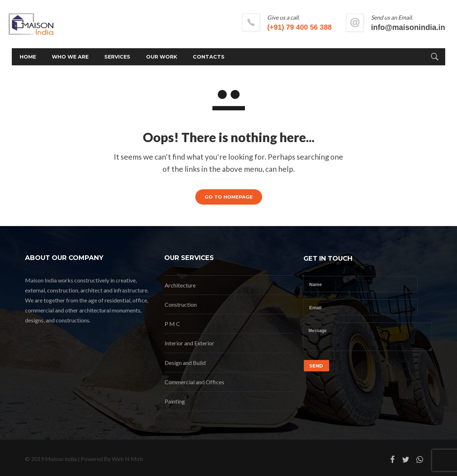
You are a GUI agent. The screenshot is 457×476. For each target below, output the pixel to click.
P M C (172, 324)
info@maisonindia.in (395, 27)
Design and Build (185, 363)
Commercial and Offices (194, 382)
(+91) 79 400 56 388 (287, 27)
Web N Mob (127, 459)
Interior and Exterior (189, 343)
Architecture (180, 285)
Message (368, 337)
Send (316, 366)
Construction (181, 304)
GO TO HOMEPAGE (229, 197)
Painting (175, 401)
